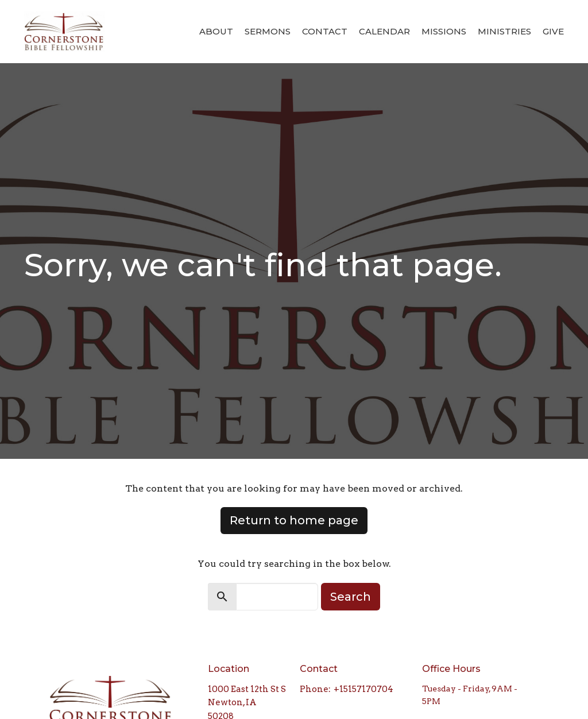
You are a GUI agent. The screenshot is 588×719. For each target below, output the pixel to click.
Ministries (504, 31)
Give (553, 31)
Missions (444, 31)
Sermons (268, 31)
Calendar (384, 31)
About (216, 31)
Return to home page (294, 520)
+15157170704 (363, 689)
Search (351, 597)
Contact (325, 31)
